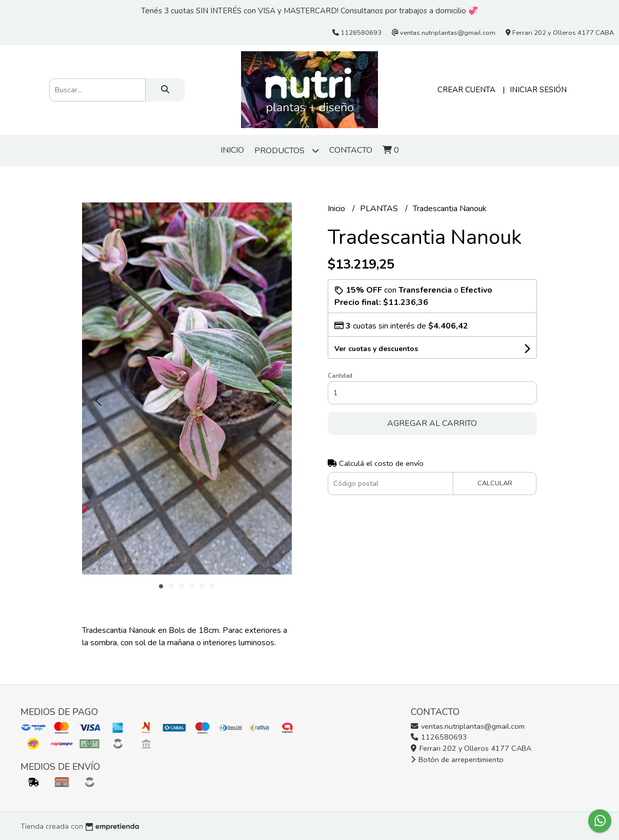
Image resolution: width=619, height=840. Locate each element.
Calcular (495, 483)
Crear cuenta (466, 90)
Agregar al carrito (432, 423)
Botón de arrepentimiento (457, 760)
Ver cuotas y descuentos (376, 349)
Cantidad (340, 376)
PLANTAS (380, 209)
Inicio (232, 150)
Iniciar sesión (538, 90)
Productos (287, 150)
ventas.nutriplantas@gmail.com (468, 726)
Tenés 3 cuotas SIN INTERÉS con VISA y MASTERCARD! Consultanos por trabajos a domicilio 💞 (310, 11)
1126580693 (439, 737)
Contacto (351, 150)
